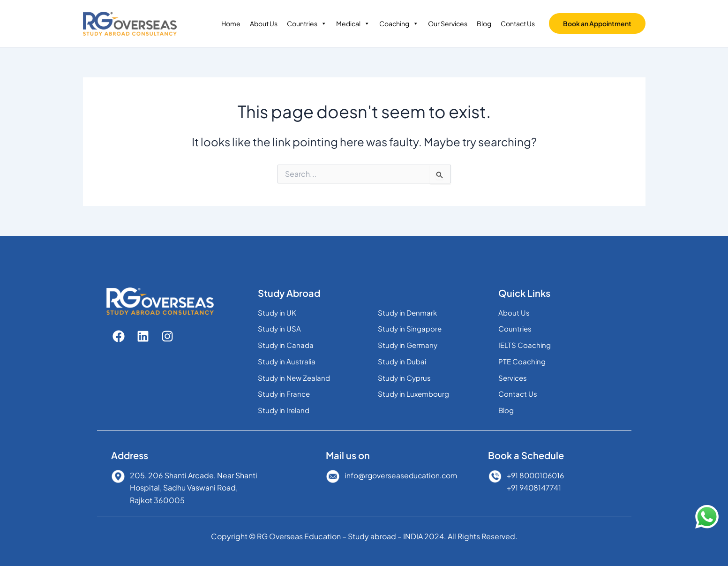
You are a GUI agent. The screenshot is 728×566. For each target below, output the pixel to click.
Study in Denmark (407, 313)
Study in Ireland (284, 410)
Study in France (284, 394)
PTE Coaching (522, 361)
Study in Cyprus (404, 378)
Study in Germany (408, 345)
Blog (484, 23)
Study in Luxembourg (413, 394)
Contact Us (518, 23)
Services (513, 378)
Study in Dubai (402, 361)
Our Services (448, 23)
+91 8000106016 (537, 475)
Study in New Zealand (294, 378)
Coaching (399, 23)
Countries (307, 23)
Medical (353, 23)
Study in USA (279, 328)
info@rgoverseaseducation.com (402, 475)
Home (231, 23)
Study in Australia (287, 361)
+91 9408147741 (535, 487)
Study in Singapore (410, 328)
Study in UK (277, 313)
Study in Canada (286, 345)
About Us (264, 23)
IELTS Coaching (525, 345)
